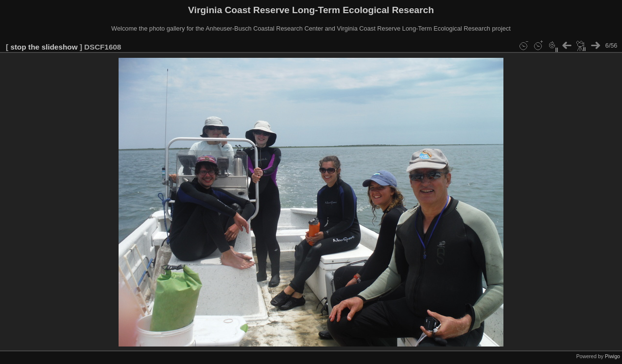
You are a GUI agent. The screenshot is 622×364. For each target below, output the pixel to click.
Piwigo (613, 356)
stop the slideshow (44, 47)
